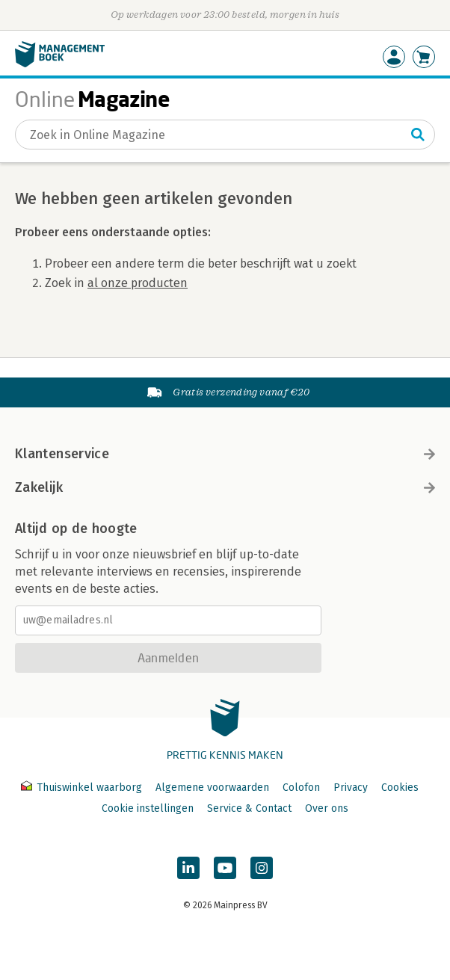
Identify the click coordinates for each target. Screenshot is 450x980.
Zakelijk (225, 487)
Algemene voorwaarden (212, 788)
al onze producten (138, 283)
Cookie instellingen (148, 808)
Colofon (301, 788)
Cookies (400, 788)
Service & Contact (249, 808)
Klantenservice (225, 454)
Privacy (351, 788)
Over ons (327, 808)
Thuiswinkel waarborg (83, 788)
